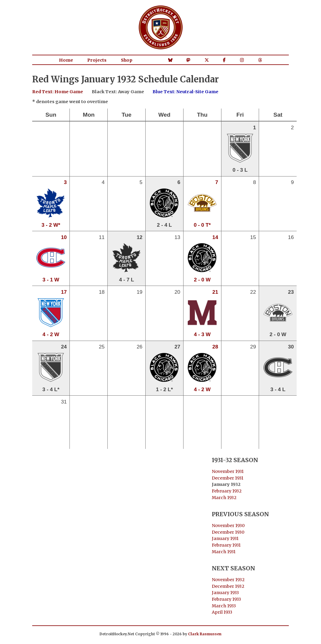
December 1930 (228, 532)
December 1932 (228, 586)
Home (66, 60)
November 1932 (228, 580)
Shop (127, 60)
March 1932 (224, 498)
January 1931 (225, 538)
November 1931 (228, 471)
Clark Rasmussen (205, 634)
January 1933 (225, 593)
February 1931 (226, 545)
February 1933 (226, 599)
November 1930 (228, 526)
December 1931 (228, 478)
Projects (97, 60)
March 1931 (224, 552)
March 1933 (224, 606)
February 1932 (227, 491)
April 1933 (222, 612)
